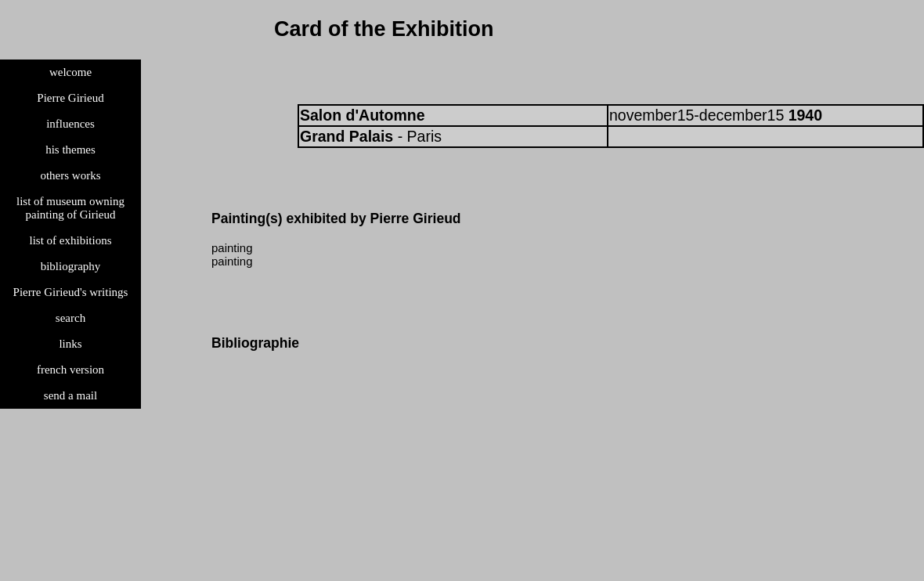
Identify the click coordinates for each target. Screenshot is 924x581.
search (70, 318)
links (70, 344)
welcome (70, 72)
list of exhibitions (71, 240)
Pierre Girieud (70, 98)
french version (70, 370)
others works (70, 175)
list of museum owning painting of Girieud (70, 208)
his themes (70, 150)
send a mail (70, 395)
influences (70, 124)
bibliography (71, 266)
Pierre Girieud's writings (71, 292)
